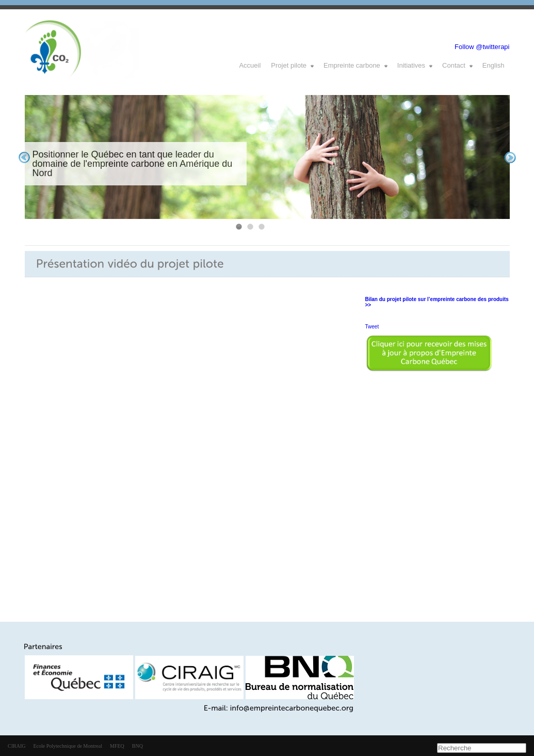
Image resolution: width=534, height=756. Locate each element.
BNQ (137, 746)
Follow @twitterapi (482, 47)
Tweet (372, 327)
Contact (458, 65)
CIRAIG (17, 746)
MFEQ (117, 746)
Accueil (250, 65)
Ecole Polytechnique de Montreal (68, 746)
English (493, 65)
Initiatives (415, 65)
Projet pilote (293, 65)
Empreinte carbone (356, 65)
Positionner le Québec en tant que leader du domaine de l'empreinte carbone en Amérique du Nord (133, 164)
